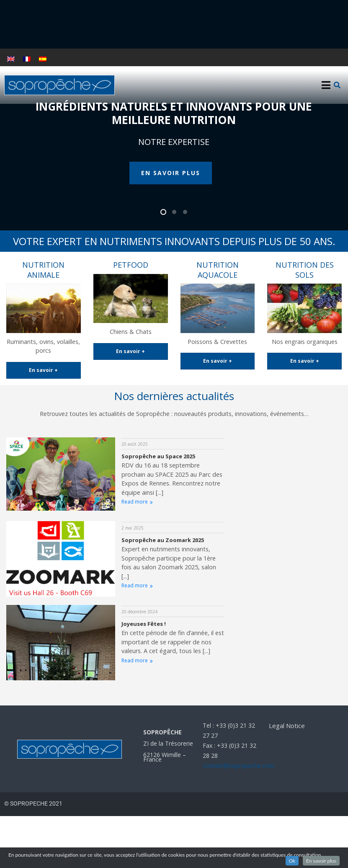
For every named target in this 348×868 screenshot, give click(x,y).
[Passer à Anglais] (11, 59)
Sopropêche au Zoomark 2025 (163, 540)
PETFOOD (131, 265)
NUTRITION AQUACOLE (218, 270)
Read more (137, 502)
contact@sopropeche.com (238, 766)
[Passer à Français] (27, 59)
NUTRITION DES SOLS (305, 270)
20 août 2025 (135, 444)
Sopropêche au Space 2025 (158, 456)
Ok (292, 861)
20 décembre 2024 (139, 612)
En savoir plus (321, 861)
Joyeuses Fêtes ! (144, 624)
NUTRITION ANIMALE (43, 270)
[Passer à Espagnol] (43, 59)
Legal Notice (287, 726)
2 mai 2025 (133, 528)
